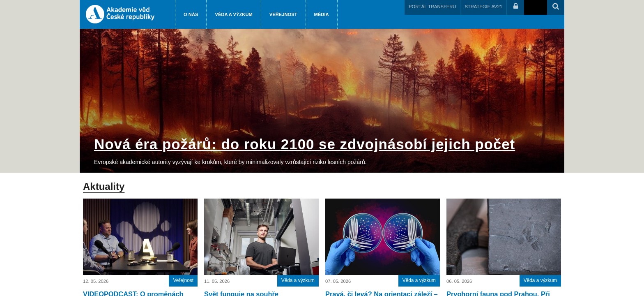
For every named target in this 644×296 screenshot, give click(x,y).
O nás (191, 14)
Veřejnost (283, 14)
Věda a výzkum (233, 14)
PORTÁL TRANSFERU (432, 7)
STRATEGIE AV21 (483, 7)
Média (322, 14)
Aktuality (104, 186)
